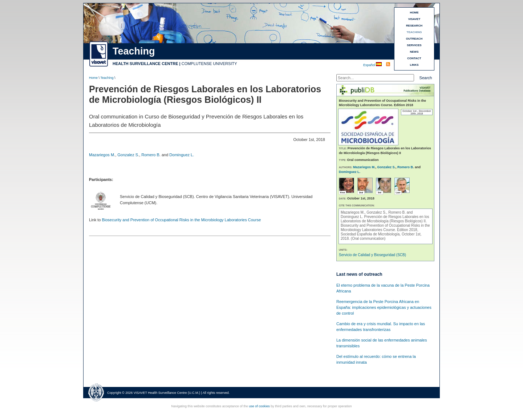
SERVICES (414, 45)
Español (370, 65)
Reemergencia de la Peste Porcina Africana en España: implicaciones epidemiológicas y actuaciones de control (384, 307)
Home (93, 78)
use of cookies (259, 406)
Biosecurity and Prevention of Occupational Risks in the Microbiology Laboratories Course (181, 220)
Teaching (107, 78)
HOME (414, 13)
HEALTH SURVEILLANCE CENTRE (145, 64)
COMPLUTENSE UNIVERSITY (209, 64)
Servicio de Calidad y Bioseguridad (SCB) (372, 255)
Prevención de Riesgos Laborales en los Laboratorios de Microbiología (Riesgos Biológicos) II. (385, 219)
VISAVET (414, 19)
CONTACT (414, 58)
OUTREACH (414, 39)
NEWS (414, 52)
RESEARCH (414, 26)
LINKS (414, 65)
